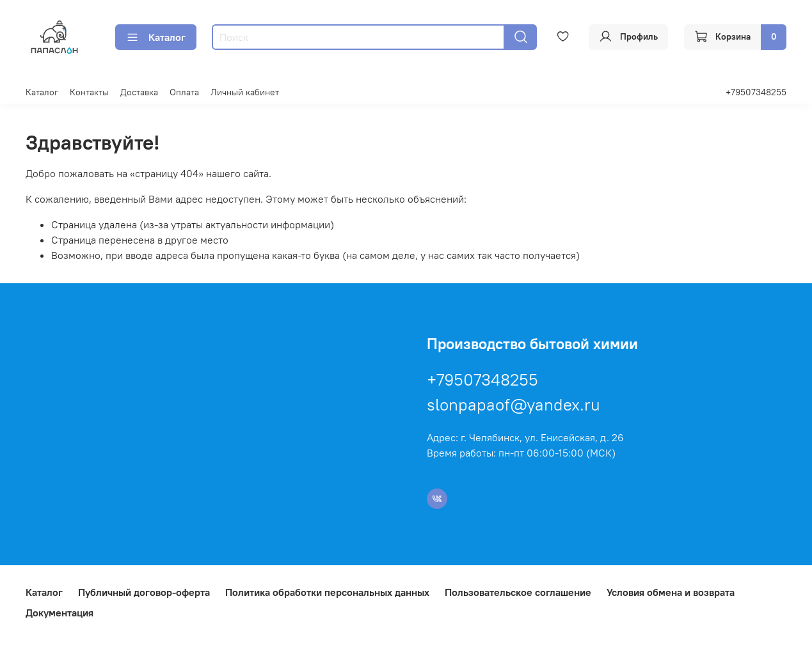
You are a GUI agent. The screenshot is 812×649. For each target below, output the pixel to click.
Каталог (156, 37)
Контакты (89, 92)
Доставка (139, 92)
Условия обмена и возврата (671, 592)
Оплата (184, 92)
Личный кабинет (245, 92)
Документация (60, 613)
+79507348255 (756, 92)
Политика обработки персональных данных (327, 592)
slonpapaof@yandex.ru (513, 404)
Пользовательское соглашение (518, 592)
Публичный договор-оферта (144, 592)
